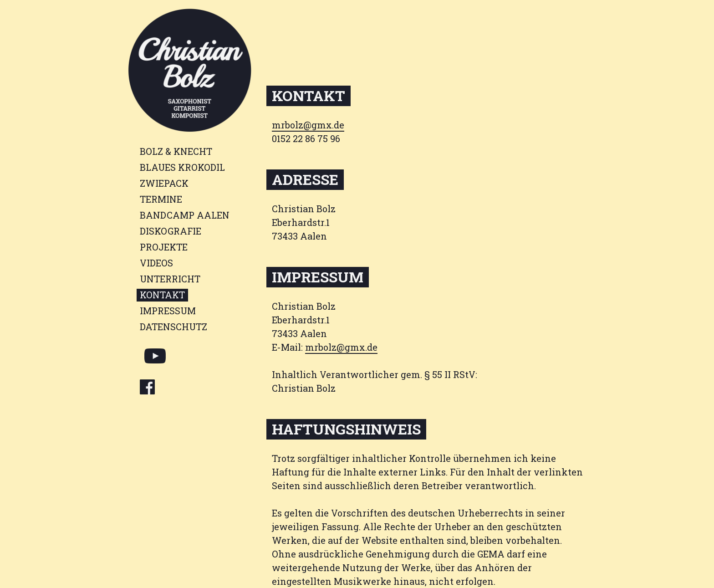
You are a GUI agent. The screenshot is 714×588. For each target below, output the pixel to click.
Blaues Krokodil (182, 167)
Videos (156, 263)
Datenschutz (173, 327)
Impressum (168, 311)
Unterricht (170, 279)
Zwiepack (164, 183)
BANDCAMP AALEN (185, 215)
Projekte (164, 247)
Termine (161, 199)
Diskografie (171, 231)
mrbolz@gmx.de (308, 125)
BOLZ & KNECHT (176, 151)
